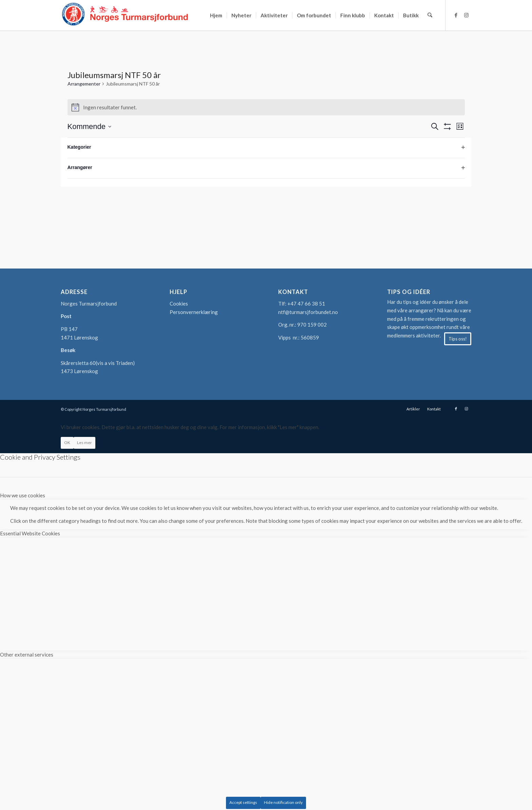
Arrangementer (84, 84)
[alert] (266, 107)
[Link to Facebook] (456, 15)
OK (67, 443)
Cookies (179, 303)
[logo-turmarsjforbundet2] (125, 15)
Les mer (84, 443)
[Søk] (430, 15)
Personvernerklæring (194, 312)
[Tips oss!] (458, 339)
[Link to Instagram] (466, 15)
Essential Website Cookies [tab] (30, 533)
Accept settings (243, 802)
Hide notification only (283, 802)
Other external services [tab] (27, 655)
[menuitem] (216, 15)
